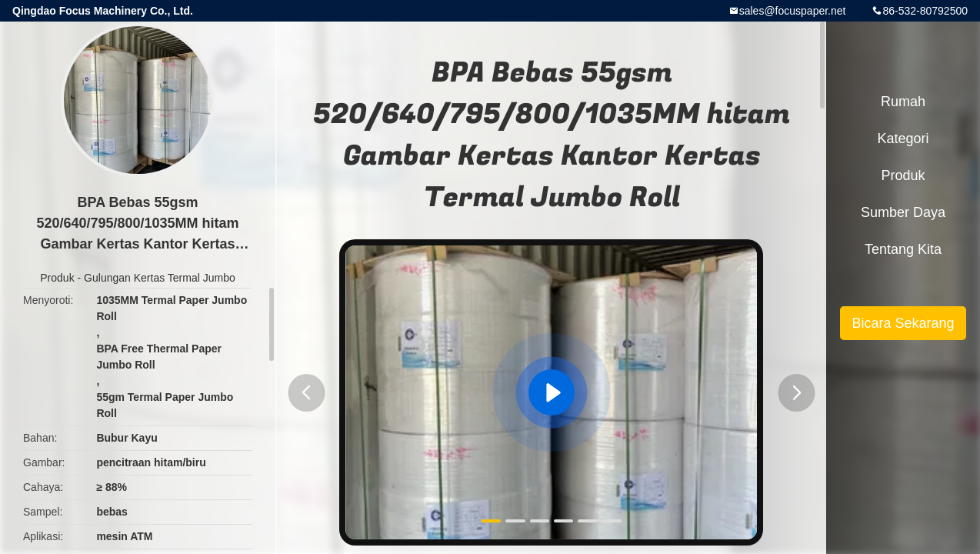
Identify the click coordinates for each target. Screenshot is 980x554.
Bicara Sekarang (903, 323)
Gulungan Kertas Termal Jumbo (160, 278)
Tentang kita (903, 249)
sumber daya (903, 212)
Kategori (903, 138)
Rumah (903, 102)
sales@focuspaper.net (793, 11)
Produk (57, 278)
